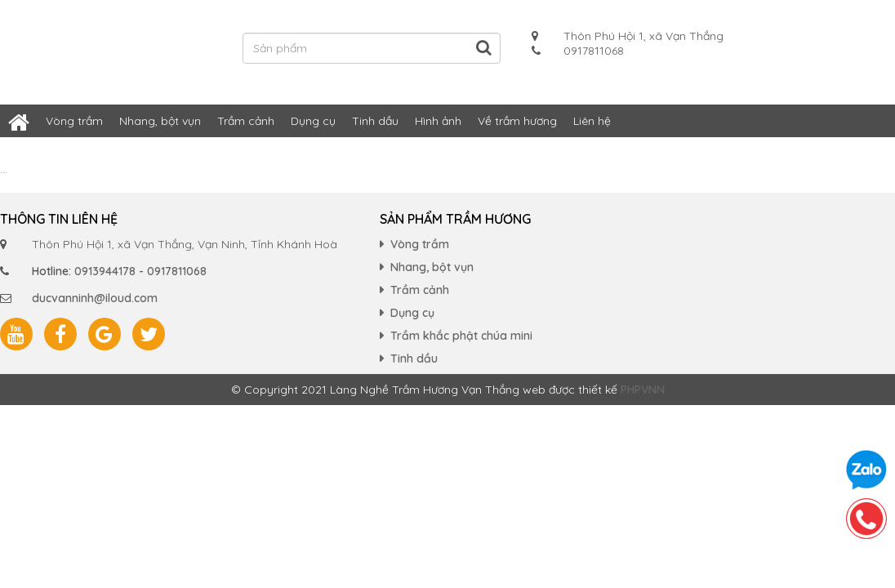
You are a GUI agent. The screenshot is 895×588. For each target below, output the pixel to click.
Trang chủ (19, 121)
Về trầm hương (517, 121)
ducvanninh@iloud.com (95, 298)
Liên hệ (592, 121)
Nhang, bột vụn (160, 121)
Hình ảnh (438, 121)
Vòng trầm (74, 121)
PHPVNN (643, 390)
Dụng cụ (313, 121)
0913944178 (105, 271)
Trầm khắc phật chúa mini (461, 336)
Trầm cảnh (246, 121)
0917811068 (177, 271)
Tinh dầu (375, 121)
